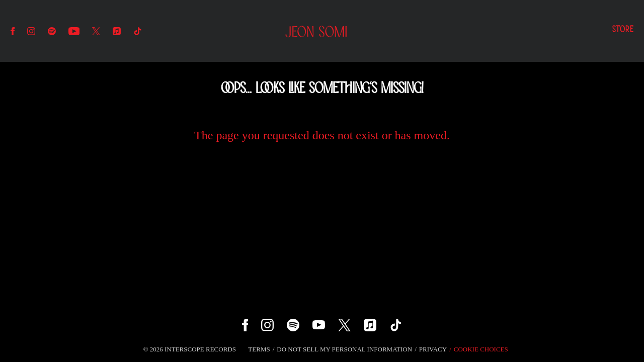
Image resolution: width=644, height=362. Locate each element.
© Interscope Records (190, 349)
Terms (259, 349)
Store (623, 30)
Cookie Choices (481, 349)
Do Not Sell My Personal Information (344, 349)
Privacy (433, 349)
